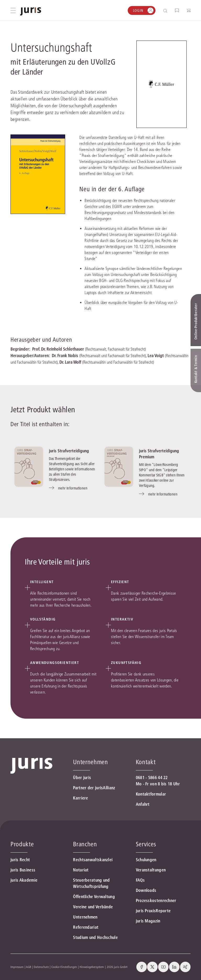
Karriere (80, 798)
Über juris (82, 778)
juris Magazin (148, 921)
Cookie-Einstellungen (64, 967)
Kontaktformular (151, 794)
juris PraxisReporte (153, 911)
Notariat (81, 870)
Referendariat (86, 927)
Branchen (85, 844)
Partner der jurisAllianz (94, 788)
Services (146, 844)
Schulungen (146, 860)
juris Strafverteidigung (69, 451)
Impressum (17, 967)
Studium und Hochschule (95, 937)
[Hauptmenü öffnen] (13, 10)
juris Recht (20, 860)
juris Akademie (24, 880)
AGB (29, 967)
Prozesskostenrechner (156, 900)
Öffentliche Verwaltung (94, 897)
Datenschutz (41, 967)
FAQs (140, 880)
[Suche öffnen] (166, 11)
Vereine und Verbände (93, 907)
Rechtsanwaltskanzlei (93, 860)
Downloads (146, 890)
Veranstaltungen (151, 870)
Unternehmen (85, 917)
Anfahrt (143, 804)
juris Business (23, 870)
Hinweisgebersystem (92, 967)
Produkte (22, 844)
